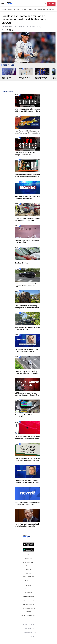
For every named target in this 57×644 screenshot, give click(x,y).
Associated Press (7, 27)
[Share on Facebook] (7, 30)
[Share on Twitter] (10, 30)
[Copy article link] (13, 30)
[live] (51, 4)
